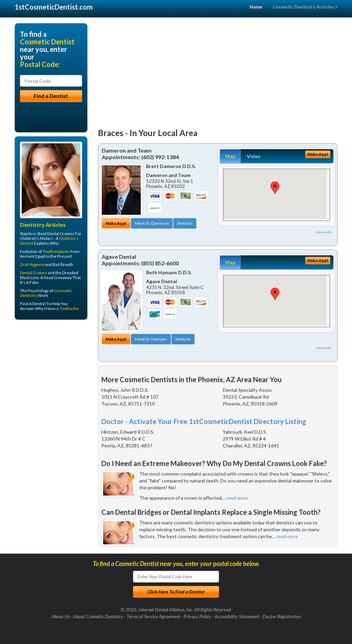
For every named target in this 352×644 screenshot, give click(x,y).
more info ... (325, 232)
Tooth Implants (56, 251)
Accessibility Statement (237, 616)
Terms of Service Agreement (153, 616)
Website (185, 223)
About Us (60, 616)
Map (230, 156)
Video (254, 156)
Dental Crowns (34, 273)
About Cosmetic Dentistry (98, 616)
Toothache (69, 308)
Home (256, 7)
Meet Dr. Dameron (152, 223)
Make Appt (116, 223)
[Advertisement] (218, 71)
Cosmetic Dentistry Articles (305, 7)
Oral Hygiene (32, 264)
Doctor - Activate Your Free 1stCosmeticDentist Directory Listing (204, 421)
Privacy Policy (197, 616)
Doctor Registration (282, 616)
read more (237, 498)
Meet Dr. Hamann (151, 339)
